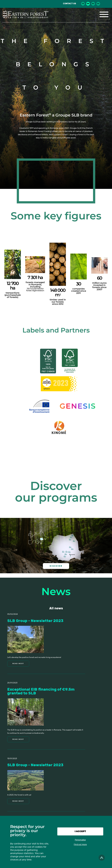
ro (93, 4)
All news (56, 608)
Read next (18, 664)
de (98, 4)
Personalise (80, 840)
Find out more (80, 845)
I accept (80, 831)
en (88, 4)
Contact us (69, 4)
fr (83, 4)
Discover (56, 566)
